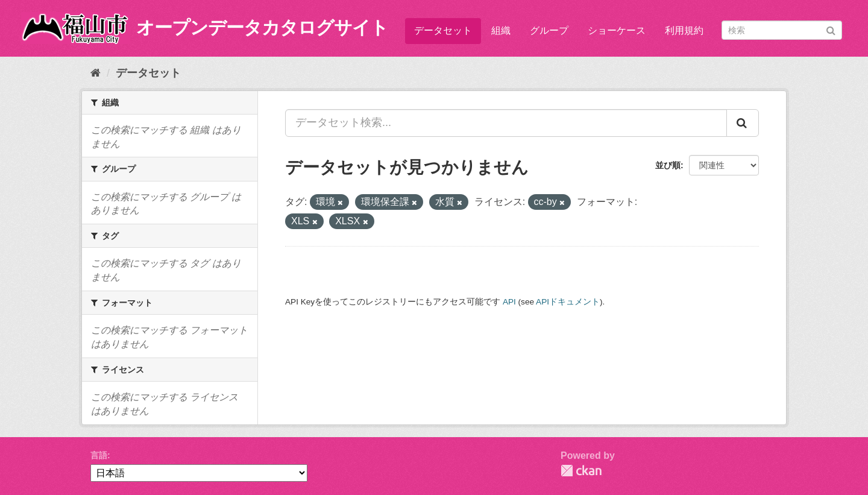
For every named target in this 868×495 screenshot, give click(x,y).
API (509, 302)
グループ (549, 30)
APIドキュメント (568, 302)
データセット (443, 30)
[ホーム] (96, 73)
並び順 (668, 165)
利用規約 (684, 30)
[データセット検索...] (506, 123)
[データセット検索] (782, 30)
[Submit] (831, 29)
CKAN (581, 471)
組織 (501, 30)
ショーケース (617, 30)
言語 (99, 455)
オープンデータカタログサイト (262, 27)
